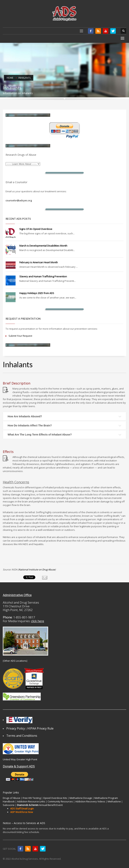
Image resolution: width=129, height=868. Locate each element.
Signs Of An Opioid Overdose (36, 229)
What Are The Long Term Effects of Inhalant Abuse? (40, 435)
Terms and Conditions (22, 736)
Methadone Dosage (81, 798)
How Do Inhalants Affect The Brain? (30, 425)
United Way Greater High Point (20, 759)
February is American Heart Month (39, 262)
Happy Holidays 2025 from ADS (37, 293)
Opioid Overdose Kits (55, 798)
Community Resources (60, 801)
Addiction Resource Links (31, 801)
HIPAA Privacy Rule (40, 728)
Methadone (114, 801)
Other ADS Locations (15, 661)
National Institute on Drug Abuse (37, 570)
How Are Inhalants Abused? (25, 416)
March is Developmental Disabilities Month (43, 246)
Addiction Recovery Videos (90, 801)
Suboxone (9, 805)
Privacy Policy (16, 728)
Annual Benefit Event (40, 805)
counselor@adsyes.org (19, 200)
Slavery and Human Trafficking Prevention (43, 276)
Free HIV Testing (32, 798)
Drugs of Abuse (12, 798)
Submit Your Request (20, 336)
